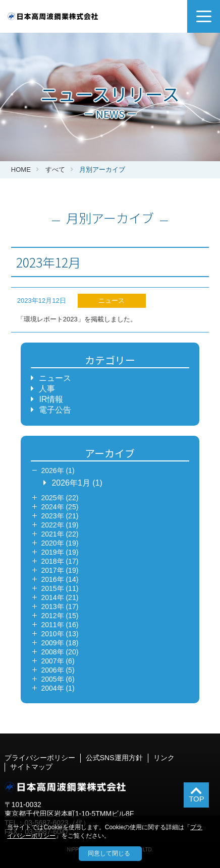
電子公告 (55, 410)
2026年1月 (71, 483)
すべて (55, 170)
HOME (21, 170)
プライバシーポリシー (40, 758)
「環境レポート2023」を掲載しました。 (77, 319)
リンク (164, 758)
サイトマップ (31, 767)
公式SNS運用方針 (114, 758)
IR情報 (51, 399)
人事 (47, 389)
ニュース (55, 378)
